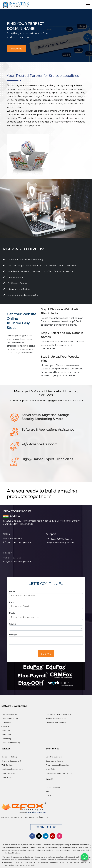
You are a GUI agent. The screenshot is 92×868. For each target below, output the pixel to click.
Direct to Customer (54, 757)
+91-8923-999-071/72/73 (59, 539)
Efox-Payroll (6, 722)
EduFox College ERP (10, 718)
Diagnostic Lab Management (59, 714)
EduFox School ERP (10, 714)
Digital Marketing (9, 757)
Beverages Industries (54, 761)
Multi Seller (51, 769)
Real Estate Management (57, 718)
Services (13, 624)
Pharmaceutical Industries (57, 765)
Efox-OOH (6, 731)
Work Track (6, 735)
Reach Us (44, 817)
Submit (46, 654)
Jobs (48, 791)
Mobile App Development (12, 769)
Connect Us (46, 827)
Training (49, 795)
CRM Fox (5, 726)
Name (12, 591)
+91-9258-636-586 (13, 539)
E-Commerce (7, 777)
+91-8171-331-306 (12, 558)
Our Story (5, 817)
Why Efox (15, 817)
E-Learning (6, 739)
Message (13, 635)
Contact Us (34, 817)
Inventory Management (56, 722)
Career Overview (53, 787)
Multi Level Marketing (11, 743)
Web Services (7, 765)
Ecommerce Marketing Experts (59, 773)
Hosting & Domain (9, 773)
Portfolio (24, 817)
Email (12, 602)
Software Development (11, 761)
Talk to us (16, 49)
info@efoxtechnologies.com (17, 542)
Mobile (12, 613)
